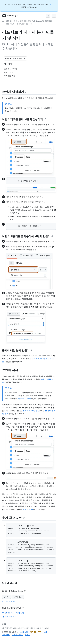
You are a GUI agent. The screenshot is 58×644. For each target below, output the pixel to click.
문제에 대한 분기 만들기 (17, 350)
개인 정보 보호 (36, 632)
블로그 (27, 635)
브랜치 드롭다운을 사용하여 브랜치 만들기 (28, 236)
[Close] (51, 4)
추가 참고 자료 (13, 518)
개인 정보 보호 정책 (9, 601)
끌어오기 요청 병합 (31, 410)
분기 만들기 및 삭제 (24, 24)
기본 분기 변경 (24, 398)
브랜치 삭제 (12, 370)
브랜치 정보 (28, 509)
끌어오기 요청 (12, 21)
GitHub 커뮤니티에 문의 (13, 613)
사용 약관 (24, 632)
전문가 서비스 (17, 635)
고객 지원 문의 (9, 616)
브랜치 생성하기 (15, 92)
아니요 (18, 597)
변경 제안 (10, 24)
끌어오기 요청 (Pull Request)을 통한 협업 (36, 21)
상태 (45, 632)
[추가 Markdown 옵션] (25, 58)
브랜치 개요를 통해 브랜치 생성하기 (24, 119)
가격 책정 (6, 635)
